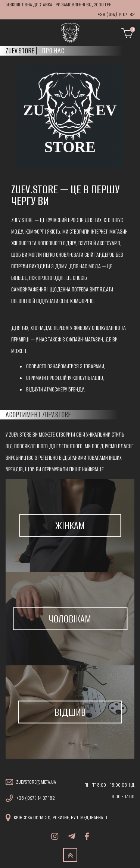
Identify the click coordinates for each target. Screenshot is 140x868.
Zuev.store (20, 51)
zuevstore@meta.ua (36, 782)
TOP (70, 855)
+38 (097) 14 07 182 (116, 14)
